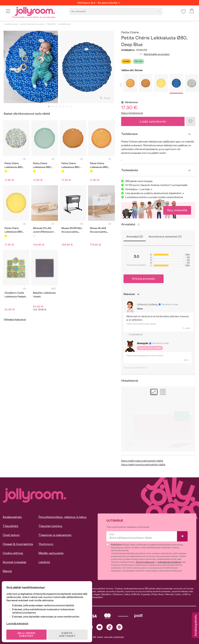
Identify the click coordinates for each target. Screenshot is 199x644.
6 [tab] (67, 107)
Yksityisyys (46, 544)
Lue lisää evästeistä (19, 621)
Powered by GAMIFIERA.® (135, 368)
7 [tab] (71, 107)
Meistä (7, 571)
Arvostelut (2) (135, 237)
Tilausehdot (10, 526)
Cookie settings (13, 553)
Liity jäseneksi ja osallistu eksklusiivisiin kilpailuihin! (153, 193)
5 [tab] (63, 107)
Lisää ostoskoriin (153, 121)
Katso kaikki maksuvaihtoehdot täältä (142, 461)
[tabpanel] (31, 67)
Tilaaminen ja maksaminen (55, 535)
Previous (7, 67)
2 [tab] (53, 107)
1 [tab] (49, 107)
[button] (8, 13)
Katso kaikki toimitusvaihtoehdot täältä (143, 465)
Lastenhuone (10, 24)
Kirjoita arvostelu (144, 279)
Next (111, 67)
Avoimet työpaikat (15, 562)
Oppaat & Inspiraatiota (18, 544)
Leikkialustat (64, 24)
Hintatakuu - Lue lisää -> (139, 189)
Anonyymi (142, 343)
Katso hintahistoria (132, 113)
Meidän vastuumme (51, 553)
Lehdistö (44, 562)
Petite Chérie (130, 33)
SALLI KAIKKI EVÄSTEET (28, 632)
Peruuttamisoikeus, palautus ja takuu (62, 517)
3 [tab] (56, 107)
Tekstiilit (51, 24)
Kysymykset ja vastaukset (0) (165, 237)
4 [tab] (60, 107)
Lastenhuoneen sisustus (32, 24)
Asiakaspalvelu (12, 517)
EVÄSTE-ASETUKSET (70, 632)
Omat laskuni (11, 535)
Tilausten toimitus (50, 526)
